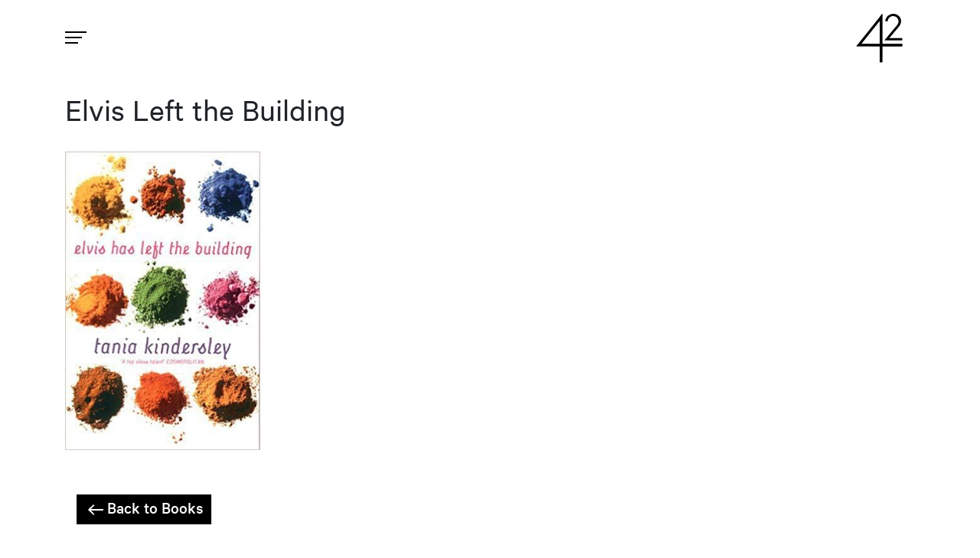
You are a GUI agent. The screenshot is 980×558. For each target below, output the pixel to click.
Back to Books (144, 508)
